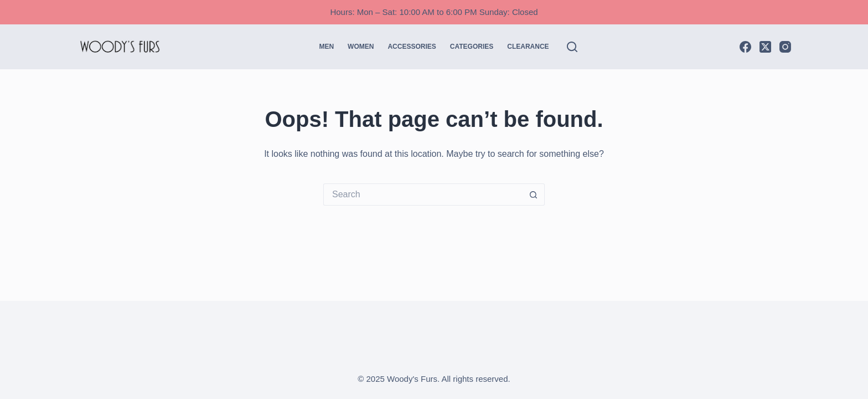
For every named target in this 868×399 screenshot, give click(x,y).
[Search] (572, 47)
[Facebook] (745, 47)
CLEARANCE (528, 47)
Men (326, 47)
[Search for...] (423, 195)
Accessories (412, 47)
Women (361, 47)
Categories (472, 47)
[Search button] (534, 195)
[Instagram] (785, 47)
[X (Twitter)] (765, 47)
